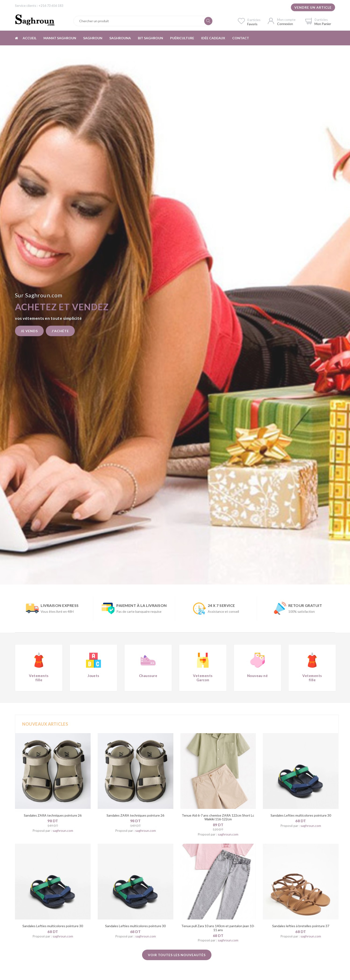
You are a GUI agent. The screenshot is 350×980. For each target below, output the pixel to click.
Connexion (285, 24)
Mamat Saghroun (60, 38)
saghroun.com (63, 830)
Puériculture (182, 38)
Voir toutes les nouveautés (177, 955)
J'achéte (60, 331)
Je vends (29, 331)
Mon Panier (323, 24)
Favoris (252, 24)
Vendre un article (313, 7)
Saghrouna (120, 38)
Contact (241, 38)
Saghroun (93, 38)
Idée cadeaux (213, 38)
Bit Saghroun (150, 38)
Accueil (30, 38)
